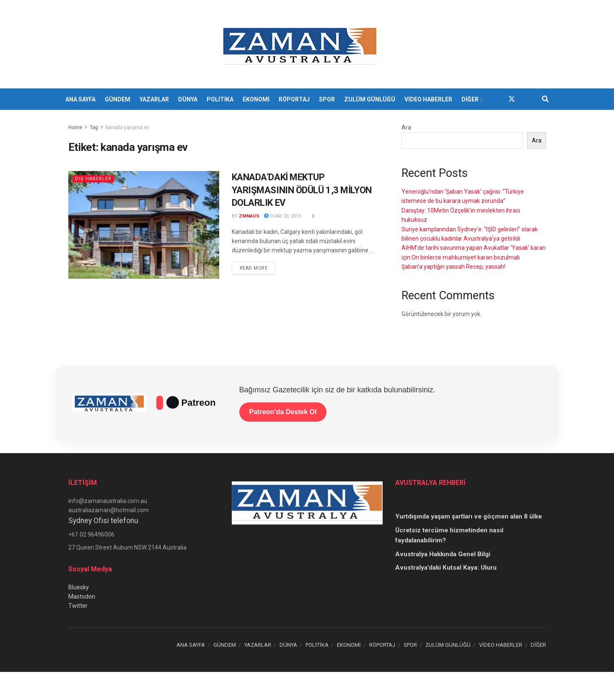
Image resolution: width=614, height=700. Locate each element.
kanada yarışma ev (127, 127)
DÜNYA (188, 99)
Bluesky (79, 587)
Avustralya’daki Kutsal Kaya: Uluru (446, 568)
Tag (94, 127)
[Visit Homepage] (301, 44)
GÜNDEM (118, 99)
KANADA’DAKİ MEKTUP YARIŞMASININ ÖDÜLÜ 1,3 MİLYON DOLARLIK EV (302, 190)
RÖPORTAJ (294, 99)
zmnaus (249, 216)
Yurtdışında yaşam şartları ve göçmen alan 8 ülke (469, 516)
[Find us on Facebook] (497, 99)
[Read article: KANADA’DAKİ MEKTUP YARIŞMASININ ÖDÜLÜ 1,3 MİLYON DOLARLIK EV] (144, 225)
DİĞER (470, 99)
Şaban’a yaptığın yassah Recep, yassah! (453, 267)
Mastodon (82, 596)
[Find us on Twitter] (512, 99)
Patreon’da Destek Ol (283, 412)
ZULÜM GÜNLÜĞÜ (370, 99)
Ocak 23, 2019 (282, 216)
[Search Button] (545, 99)
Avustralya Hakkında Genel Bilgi (443, 554)
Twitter (78, 606)
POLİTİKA (220, 99)
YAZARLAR (154, 99)
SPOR (327, 99)
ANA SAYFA (80, 99)
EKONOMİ (256, 99)
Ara (406, 127)
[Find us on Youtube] (527, 99)
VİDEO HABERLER (428, 99)
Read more (258, 267)
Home (75, 127)
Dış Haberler (93, 179)
